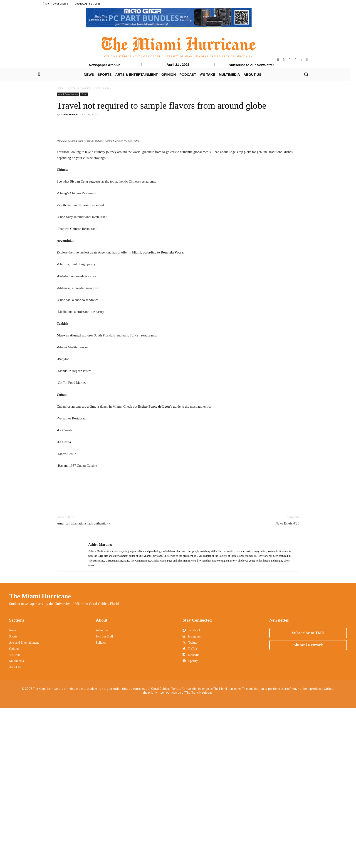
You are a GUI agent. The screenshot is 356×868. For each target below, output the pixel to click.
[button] (306, 74)
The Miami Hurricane (40, 756)
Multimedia (16, 821)
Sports (13, 796)
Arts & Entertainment (79, 88)
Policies (101, 802)
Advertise (102, 790)
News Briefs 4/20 (287, 683)
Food (84, 94)
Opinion (14, 809)
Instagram (192, 796)
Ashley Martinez (70, 114)
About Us (15, 827)
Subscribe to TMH (308, 793)
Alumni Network (308, 805)
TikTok (190, 809)
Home (60, 88)
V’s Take (15, 815)
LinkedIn (191, 815)
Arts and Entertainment (24, 802)
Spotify (190, 821)
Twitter (190, 802)
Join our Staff (104, 796)
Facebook (192, 790)
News (13, 790)
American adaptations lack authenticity (83, 683)
